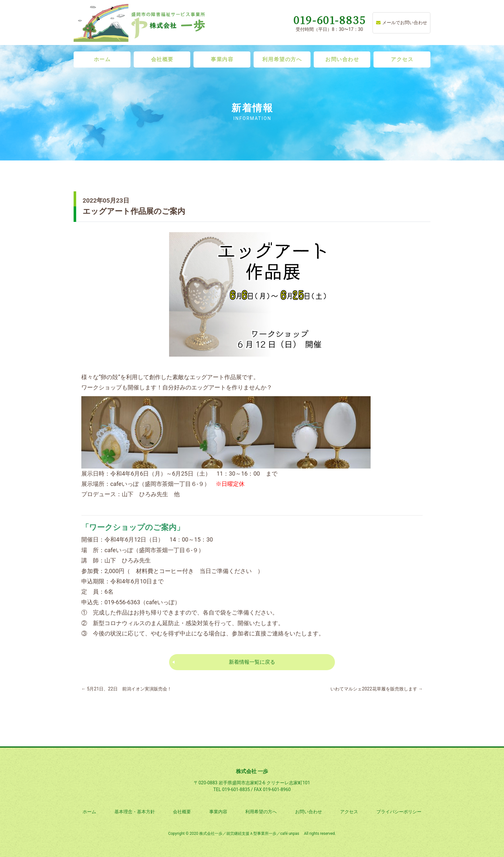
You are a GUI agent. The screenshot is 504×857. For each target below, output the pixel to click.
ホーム (102, 59)
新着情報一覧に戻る (252, 662)
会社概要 (162, 59)
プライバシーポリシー (399, 812)
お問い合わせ (342, 59)
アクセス (402, 59)
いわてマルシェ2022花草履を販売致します (377, 689)
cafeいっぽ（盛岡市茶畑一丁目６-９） (160, 484)
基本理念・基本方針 (135, 812)
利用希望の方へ (282, 59)
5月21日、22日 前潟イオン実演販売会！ (126, 689)
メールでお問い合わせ (402, 23)
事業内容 (222, 59)
